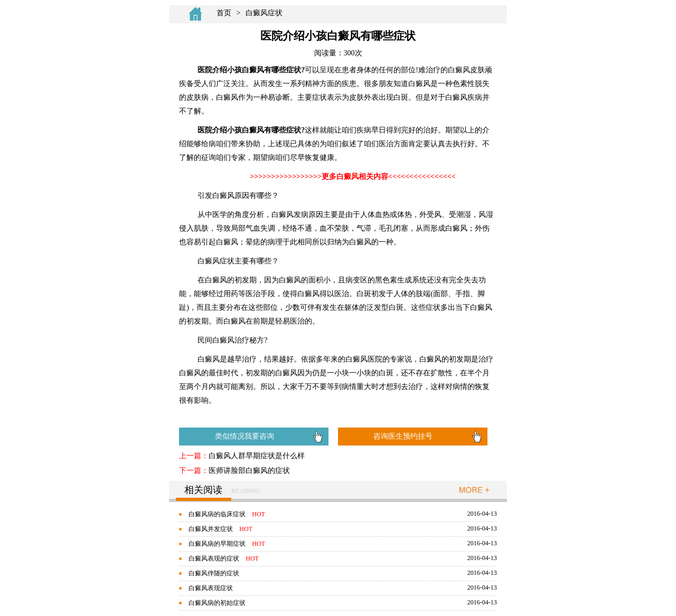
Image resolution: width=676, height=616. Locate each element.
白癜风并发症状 (211, 529)
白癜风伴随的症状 (214, 573)
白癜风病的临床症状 (217, 514)
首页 (224, 13)
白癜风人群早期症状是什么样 (257, 456)
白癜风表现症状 (211, 588)
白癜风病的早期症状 (217, 544)
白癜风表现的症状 (214, 558)
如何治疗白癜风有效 (265, 417)
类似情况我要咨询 (245, 436)
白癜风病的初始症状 (217, 603)
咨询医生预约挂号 (403, 436)
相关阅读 (203, 490)
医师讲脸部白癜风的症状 (249, 471)
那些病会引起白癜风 (332, 417)
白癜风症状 (264, 13)
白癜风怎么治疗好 (200, 417)
